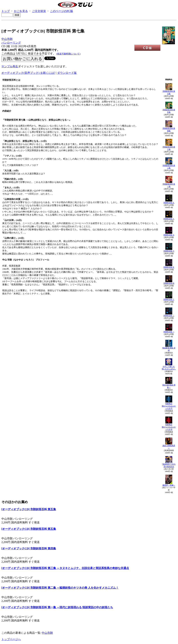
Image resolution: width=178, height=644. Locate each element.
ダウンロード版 (67, 73)
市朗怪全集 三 (169, 299)
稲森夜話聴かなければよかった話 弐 (169, 406)
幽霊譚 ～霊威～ (169, 485)
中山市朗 (7, 39)
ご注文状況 (39, 11)
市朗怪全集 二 (169, 316)
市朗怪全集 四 (169, 283)
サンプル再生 (10, 66)
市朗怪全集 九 (169, 203)
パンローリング (11, 43)
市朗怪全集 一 (169, 332)
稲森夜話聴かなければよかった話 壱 (169, 427)
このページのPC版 (62, 11)
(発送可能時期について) (68, 54)
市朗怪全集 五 (169, 267)
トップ (6, 11)
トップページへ (11, 639)
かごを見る (21, 11)
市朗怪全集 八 (169, 219)
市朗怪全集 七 (169, 235)
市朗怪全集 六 (169, 251)
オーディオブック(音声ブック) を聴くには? (28, 73)
